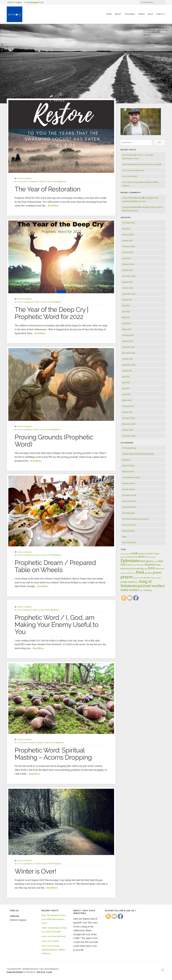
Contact (161, 14)
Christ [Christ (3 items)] (156, 554)
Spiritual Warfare (129, 507)
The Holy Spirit (128, 513)
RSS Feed (41, 972)
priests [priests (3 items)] (147, 578)
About (118, 14)
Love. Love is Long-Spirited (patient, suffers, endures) (53, 950)
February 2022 (128, 335)
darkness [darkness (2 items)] (124, 557)
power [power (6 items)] (157, 572)
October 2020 (128, 430)
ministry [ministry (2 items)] (123, 573)
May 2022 (126, 317)
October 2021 (128, 359)
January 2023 (127, 282)
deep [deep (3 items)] (135, 557)
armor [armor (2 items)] (123, 554)
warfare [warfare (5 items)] (134, 590)
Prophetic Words (129, 495)
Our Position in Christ (131, 477)
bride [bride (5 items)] (135, 553)
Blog (150, 14)
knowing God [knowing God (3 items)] (127, 569)
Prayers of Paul (128, 483)
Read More (53, 206)
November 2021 (129, 353)
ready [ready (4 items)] (124, 582)
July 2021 (126, 377)
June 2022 (126, 311)
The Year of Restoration (48, 189)
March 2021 (127, 400)
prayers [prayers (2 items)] (136, 578)
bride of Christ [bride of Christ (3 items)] (146, 554)
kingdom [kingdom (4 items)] (150, 564)
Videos (141, 14)
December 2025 (129, 223)
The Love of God (129, 525)
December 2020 (129, 418)
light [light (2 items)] (146, 569)
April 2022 (126, 323)
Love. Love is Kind (130, 176)
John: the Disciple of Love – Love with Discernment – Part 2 (54, 919)
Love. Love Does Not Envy (133, 170)
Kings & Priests (128, 466)
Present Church (128, 489)
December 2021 (129, 347)
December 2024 (129, 246)
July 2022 (126, 306)
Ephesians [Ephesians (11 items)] (130, 561)
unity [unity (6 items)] (124, 590)
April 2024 (126, 258)
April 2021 (126, 394)
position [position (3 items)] (149, 573)
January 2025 (127, 240)
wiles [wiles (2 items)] (141, 590)
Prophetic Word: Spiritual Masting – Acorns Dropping (53, 754)
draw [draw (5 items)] (142, 557)
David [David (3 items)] (130, 557)
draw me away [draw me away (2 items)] (151, 557)
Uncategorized (128, 531)
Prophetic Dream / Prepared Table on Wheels (55, 566)
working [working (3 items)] (148, 590)
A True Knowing (129, 448)
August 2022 (127, 300)
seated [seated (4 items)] (132, 582)
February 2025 (128, 235)
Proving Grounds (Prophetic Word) (54, 441)
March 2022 (127, 329)
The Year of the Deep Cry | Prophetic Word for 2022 (51, 313)
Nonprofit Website (15, 972)
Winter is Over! (35, 871)
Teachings (130, 14)
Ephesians (126, 460)
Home (109, 14)
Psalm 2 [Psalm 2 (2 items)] (153, 578)
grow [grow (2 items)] (156, 561)
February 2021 (128, 406)
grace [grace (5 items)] (150, 561)
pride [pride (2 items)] (141, 578)
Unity (124, 537)
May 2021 (126, 388)
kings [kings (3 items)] (158, 565)
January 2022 (127, 341)
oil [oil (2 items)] (135, 573)
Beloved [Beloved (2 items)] (128, 554)
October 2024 (128, 252)
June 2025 (126, 229)
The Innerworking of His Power (135, 519)
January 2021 (127, 412)
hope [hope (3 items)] (130, 565)
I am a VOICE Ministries (56, 181)
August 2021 (127, 371)
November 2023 (129, 276)
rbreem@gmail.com (35, 2)
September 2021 (129, 365)
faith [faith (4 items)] (143, 561)
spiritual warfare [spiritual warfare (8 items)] (150, 586)
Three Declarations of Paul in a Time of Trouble (142, 164)
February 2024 (128, 264)
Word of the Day (129, 542)
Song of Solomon (129, 501)
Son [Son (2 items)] (137, 582)
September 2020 (129, 436)
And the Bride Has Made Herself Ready (138, 454)
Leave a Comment (24, 178)
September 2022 (129, 294)
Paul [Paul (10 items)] (140, 572)
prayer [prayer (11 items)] (127, 577)
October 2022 (128, 288)
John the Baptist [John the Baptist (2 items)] (138, 565)
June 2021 (126, 382)
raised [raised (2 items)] (159, 578)
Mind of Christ (128, 471)
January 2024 (127, 270)
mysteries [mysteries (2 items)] (130, 573)
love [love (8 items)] (151, 568)
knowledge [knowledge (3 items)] (139, 569)
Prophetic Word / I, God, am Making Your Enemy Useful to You (57, 625)
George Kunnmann (130, 207)
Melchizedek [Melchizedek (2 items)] (160, 569)
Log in (49, 972)
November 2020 (129, 424)
